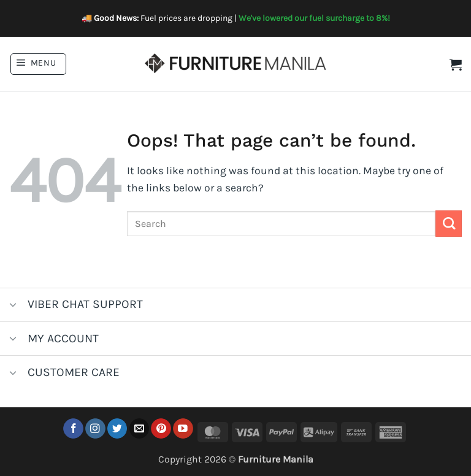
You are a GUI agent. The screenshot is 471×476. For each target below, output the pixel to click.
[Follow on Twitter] (117, 428)
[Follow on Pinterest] (161, 428)
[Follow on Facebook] (73, 428)
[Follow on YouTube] (183, 428)
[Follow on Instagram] (95, 428)
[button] (38, 64)
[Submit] (449, 224)
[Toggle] (13, 306)
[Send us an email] (140, 428)
